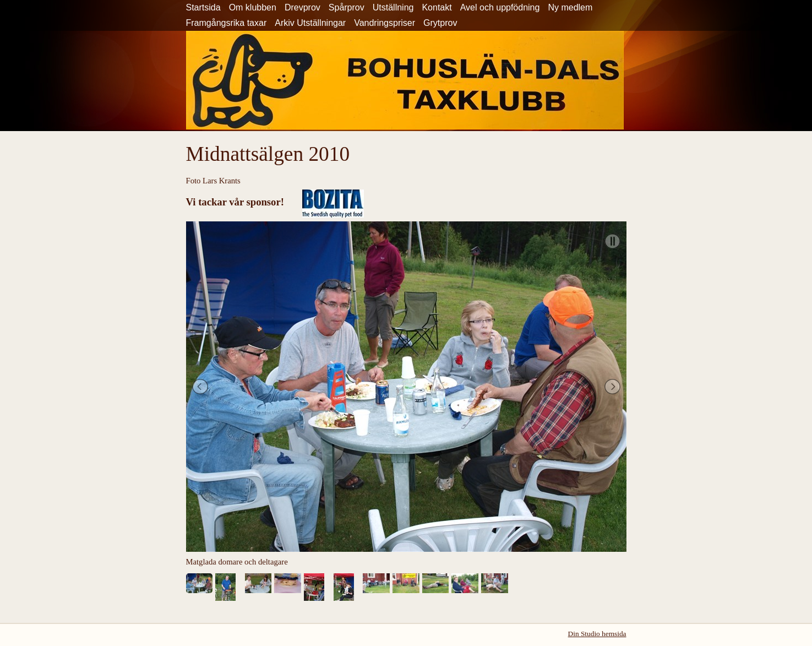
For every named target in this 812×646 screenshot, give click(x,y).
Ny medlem (570, 7)
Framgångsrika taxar (227, 23)
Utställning (393, 7)
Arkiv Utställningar (310, 23)
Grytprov (440, 23)
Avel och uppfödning (500, 7)
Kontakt (437, 7)
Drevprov (303, 7)
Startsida (203, 7)
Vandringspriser (385, 23)
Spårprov (347, 7)
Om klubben (253, 7)
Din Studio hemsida (597, 634)
